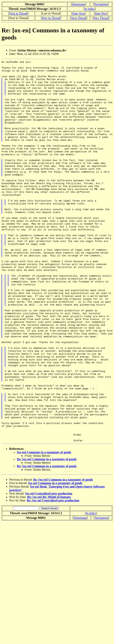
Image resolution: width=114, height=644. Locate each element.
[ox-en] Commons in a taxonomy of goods (44, 529)
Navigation (101, 4)
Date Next (78, 13)
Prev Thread (101, 18)
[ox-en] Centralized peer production (49, 570)
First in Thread (18, 13)
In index (90, 9)
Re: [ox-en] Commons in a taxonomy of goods (47, 535)
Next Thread (78, 18)
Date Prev (101, 13)
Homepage (78, 4)
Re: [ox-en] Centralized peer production (53, 577)
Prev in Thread (51, 18)
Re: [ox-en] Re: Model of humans (49, 573)
